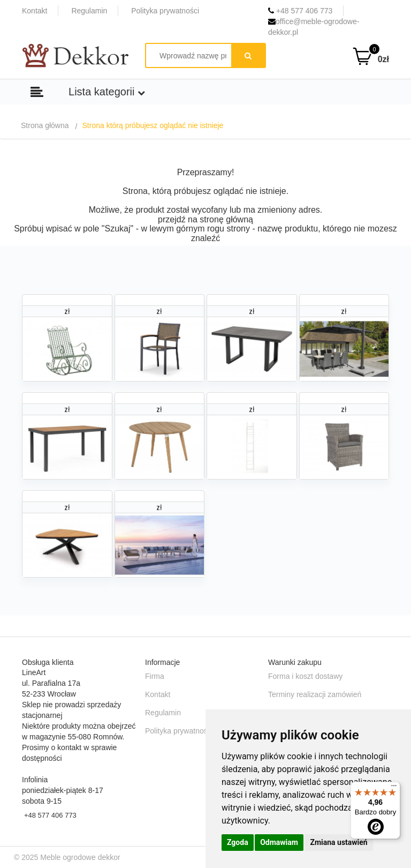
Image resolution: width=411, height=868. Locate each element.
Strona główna (45, 125)
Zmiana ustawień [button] (338, 842)
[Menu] (394, 788)
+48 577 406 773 (300, 11)
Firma (155, 676)
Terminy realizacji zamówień (315, 694)
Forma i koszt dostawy (305, 676)
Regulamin (89, 11)
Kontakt (35, 11)
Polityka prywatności (165, 11)
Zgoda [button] (238, 842)
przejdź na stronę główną (205, 219)
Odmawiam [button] (279, 842)
